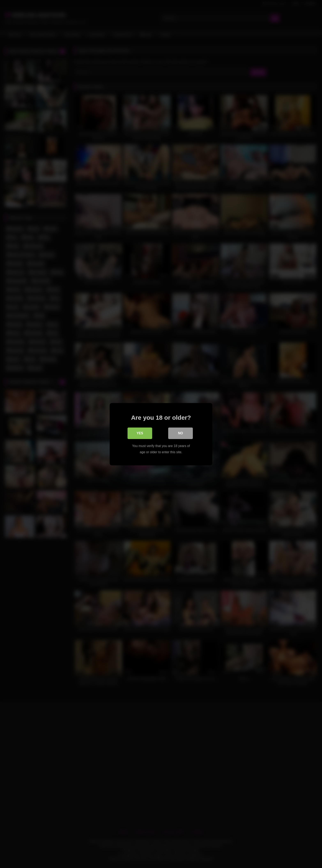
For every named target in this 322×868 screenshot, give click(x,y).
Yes (140, 433)
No (181, 433)
